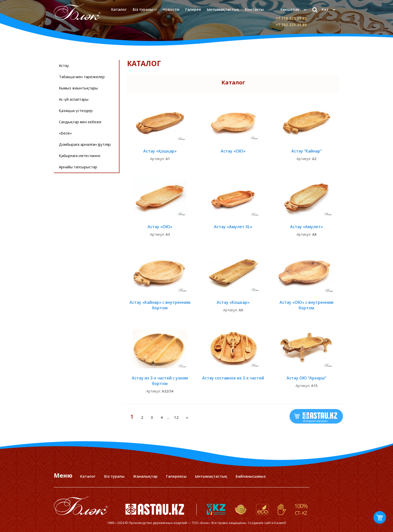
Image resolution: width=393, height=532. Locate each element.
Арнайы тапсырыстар (78, 167)
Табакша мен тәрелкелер (82, 77)
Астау (64, 65)
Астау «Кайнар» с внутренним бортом (160, 305)
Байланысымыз (251, 476)
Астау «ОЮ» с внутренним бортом (306, 305)
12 (176, 417)
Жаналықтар (145, 476)
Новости (171, 9)
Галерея (193, 9)
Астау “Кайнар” (306, 151)
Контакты (254, 9)
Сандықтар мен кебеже (80, 122)
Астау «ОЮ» (233, 151)
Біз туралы (143, 9)
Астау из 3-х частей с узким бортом (160, 381)
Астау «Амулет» (306, 227)
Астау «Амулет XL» (233, 227)
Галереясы (176, 476)
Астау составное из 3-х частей (233, 378)
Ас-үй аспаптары (74, 99)
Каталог (119, 9)
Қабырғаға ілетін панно (80, 156)
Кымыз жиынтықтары (78, 88)
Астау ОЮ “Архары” (306, 378)
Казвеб (280, 523)
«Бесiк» (65, 133)
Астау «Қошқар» (160, 151)
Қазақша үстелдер (76, 110)
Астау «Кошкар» (233, 302)
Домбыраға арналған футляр (85, 144)
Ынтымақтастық (223, 9)
